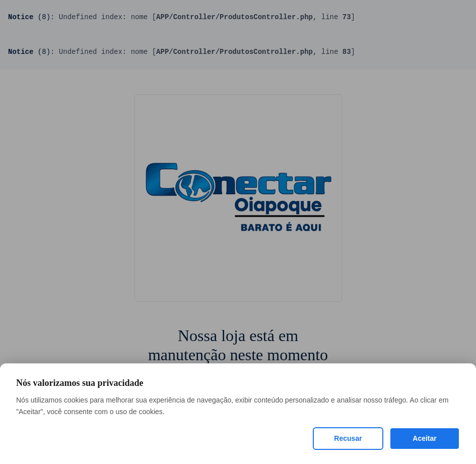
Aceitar (424, 438)
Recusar (348, 438)
